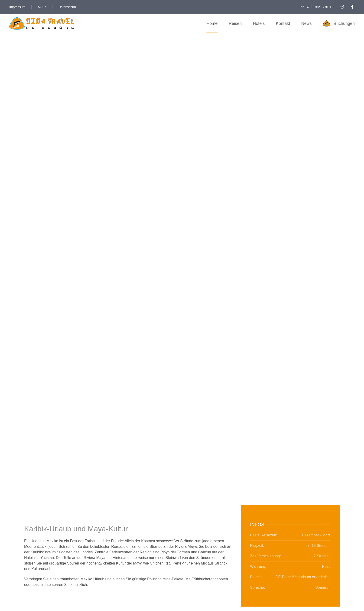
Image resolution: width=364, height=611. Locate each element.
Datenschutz (68, 7)
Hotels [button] (259, 23)
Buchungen (339, 23)
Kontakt (283, 23)
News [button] (306, 23)
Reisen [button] (235, 23)
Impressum (17, 7)
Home (212, 23)
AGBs (42, 7)
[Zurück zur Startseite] (42, 23)
